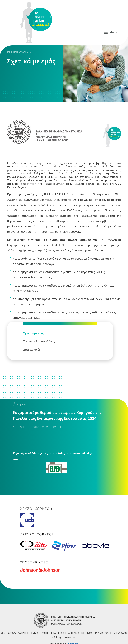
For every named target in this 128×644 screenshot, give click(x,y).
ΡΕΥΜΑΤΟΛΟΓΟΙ (18, 51)
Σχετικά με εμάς (31, 61)
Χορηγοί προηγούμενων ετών (34, 427)
